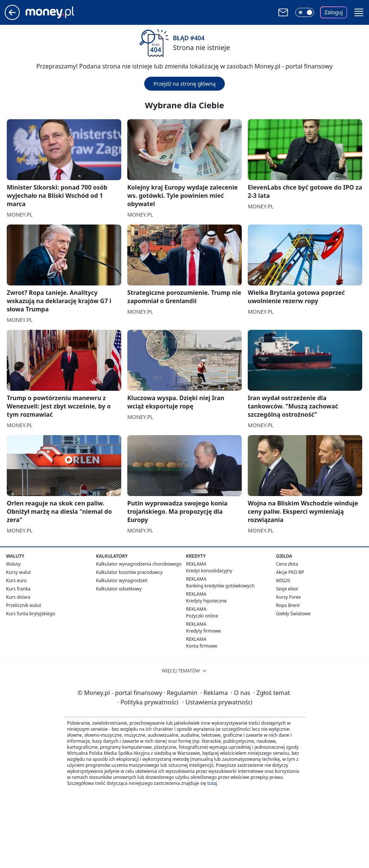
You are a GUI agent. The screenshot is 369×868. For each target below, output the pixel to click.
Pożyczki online (202, 616)
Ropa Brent (288, 605)
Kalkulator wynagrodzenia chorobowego (139, 564)
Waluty (13, 564)
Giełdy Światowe (293, 614)
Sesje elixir (287, 589)
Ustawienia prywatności (217, 702)
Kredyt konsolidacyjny (209, 571)
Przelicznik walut (24, 605)
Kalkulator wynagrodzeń (122, 580)
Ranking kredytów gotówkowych (220, 586)
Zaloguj (334, 12)
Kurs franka (18, 589)
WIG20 (283, 580)
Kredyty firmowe (204, 631)
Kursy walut (18, 572)
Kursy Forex (288, 597)
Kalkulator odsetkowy (119, 589)
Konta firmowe (202, 646)
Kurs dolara (18, 597)
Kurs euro (16, 580)
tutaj (212, 783)
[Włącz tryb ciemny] (305, 12)
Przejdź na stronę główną (184, 84)
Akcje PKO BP (290, 572)
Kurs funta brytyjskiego (30, 614)
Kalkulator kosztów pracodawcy (129, 572)
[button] (359, 12)
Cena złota (287, 564)
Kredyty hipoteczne (206, 601)
